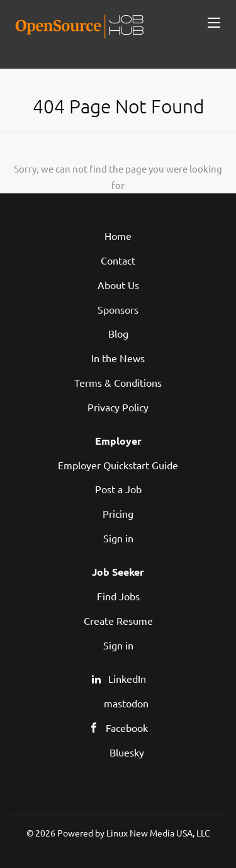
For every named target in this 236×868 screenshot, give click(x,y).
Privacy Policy (118, 407)
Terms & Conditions (118, 382)
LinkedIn (127, 678)
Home (118, 236)
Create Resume (118, 620)
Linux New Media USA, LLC (158, 833)
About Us (118, 285)
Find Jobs (118, 596)
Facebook (127, 728)
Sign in (118, 538)
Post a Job (118, 489)
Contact (118, 260)
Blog (118, 333)
